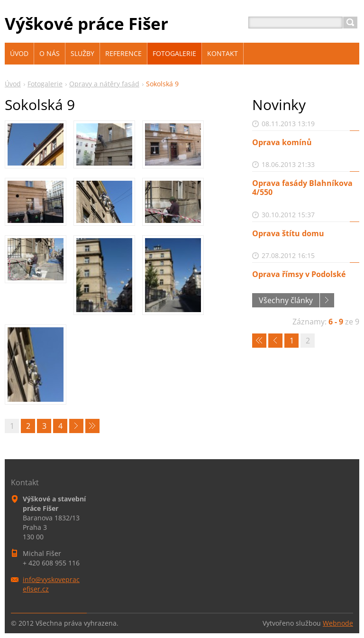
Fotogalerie (45, 84)
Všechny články (286, 300)
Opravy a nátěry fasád (104, 84)
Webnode (338, 623)
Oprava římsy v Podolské (299, 274)
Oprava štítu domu (288, 233)
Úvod (13, 84)
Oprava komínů (282, 142)
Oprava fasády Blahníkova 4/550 (302, 188)
